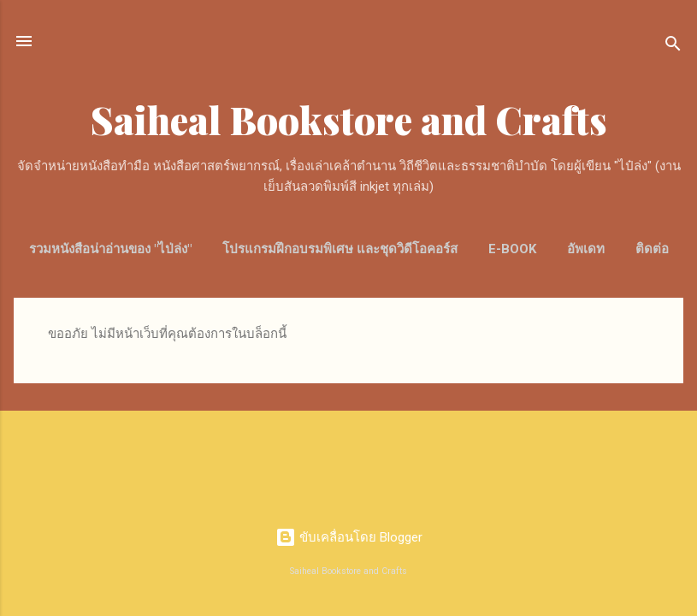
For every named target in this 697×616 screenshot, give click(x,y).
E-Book (512, 249)
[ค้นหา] (673, 47)
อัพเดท (586, 249)
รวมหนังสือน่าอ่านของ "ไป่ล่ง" (110, 249)
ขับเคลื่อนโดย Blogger (349, 537)
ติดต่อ (652, 249)
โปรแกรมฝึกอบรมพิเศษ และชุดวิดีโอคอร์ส (340, 249)
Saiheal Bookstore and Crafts (349, 119)
